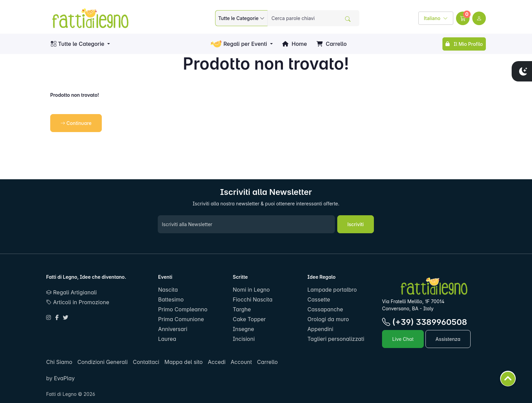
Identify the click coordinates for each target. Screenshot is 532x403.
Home (294, 44)
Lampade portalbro (332, 290)
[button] (463, 18)
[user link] (479, 18)
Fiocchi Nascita (253, 299)
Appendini (320, 329)
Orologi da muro (328, 319)
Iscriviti (356, 224)
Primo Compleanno (183, 309)
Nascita (168, 290)
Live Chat (403, 339)
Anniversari (173, 329)
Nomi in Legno (251, 290)
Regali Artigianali (71, 292)
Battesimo (171, 299)
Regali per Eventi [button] (239, 44)
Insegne (243, 329)
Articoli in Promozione (78, 302)
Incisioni (244, 339)
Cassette (319, 299)
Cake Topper (249, 319)
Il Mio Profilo (464, 44)
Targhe (242, 309)
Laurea (167, 339)
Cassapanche (325, 309)
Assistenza (448, 339)
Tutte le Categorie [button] (78, 44)
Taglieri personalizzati (336, 339)
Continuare (76, 123)
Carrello (332, 44)
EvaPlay (63, 378)
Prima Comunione (181, 319)
